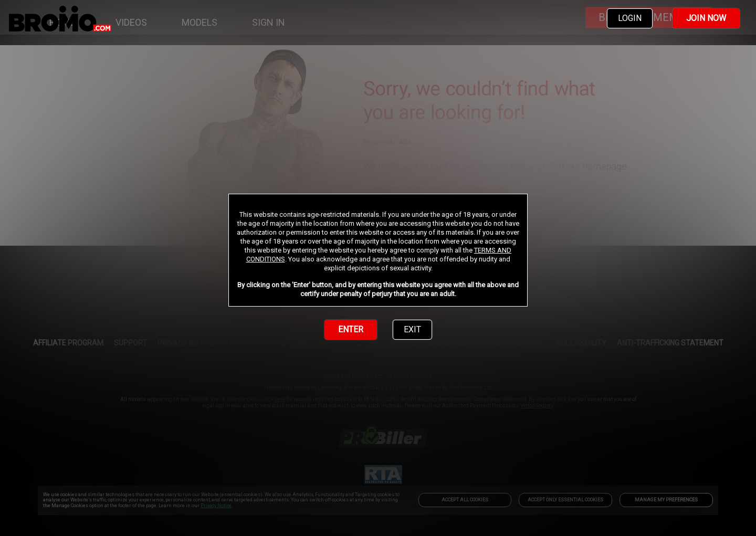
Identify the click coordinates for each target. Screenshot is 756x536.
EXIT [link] (412, 329)
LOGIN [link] (630, 18)
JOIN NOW (706, 18)
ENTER (351, 329)
